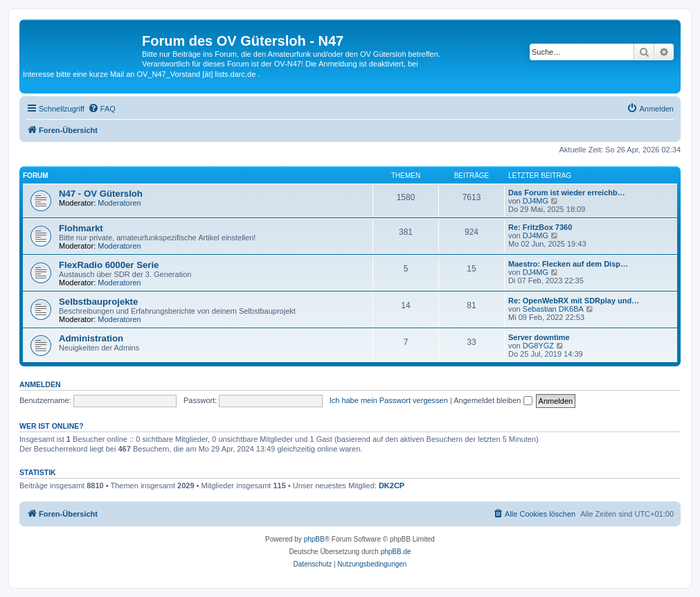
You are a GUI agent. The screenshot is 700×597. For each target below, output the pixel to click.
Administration (91, 338)
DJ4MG (536, 201)
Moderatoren (119, 203)
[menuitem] (102, 109)
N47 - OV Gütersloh (101, 194)
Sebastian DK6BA (553, 309)
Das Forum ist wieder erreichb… (567, 193)
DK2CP (392, 485)
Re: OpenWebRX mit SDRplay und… (574, 301)
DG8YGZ (538, 346)
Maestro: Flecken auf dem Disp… (568, 264)
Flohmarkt (81, 228)
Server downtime (539, 337)
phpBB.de (396, 552)
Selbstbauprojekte (98, 302)
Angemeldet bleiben (493, 400)
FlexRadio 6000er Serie (109, 265)
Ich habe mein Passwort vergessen (389, 400)
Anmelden (40, 384)
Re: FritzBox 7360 (540, 227)
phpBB (314, 539)
